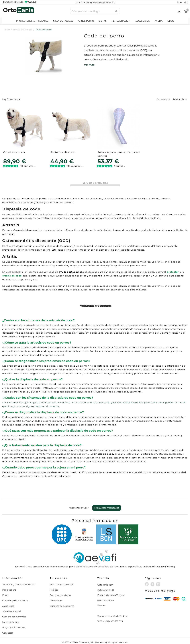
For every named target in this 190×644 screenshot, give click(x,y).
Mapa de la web (11, 622)
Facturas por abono (60, 595)
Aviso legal (8, 606)
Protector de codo (63, 152)
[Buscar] (95, 11)
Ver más (89, 65)
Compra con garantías (14, 617)
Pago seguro (9, 590)
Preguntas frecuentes (107, 508)
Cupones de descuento (62, 606)
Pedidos (54, 590)
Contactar (8, 633)
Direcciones (56, 601)
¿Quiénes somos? (12, 611)
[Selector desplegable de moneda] (187, 2)
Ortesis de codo (14, 152)
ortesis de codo (12, 276)
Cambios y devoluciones (15, 601)
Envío (5, 595)
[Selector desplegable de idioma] (180, 2)
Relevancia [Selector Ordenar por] (180, 99)
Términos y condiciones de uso (19, 584)
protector (173, 272)
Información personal (61, 584)
